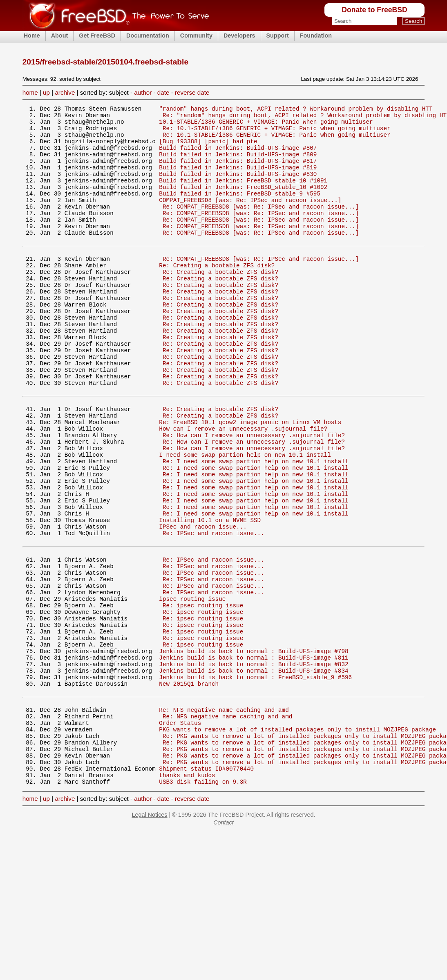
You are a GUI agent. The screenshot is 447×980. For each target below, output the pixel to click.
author (143, 92)
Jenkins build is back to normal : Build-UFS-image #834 (254, 773)
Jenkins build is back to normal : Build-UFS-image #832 (254, 766)
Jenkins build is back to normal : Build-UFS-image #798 (254, 750)
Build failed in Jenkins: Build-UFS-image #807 (238, 156)
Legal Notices (149, 937)
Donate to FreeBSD (374, 10)
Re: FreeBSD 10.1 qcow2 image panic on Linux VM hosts (250, 479)
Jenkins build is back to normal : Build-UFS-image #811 (254, 758)
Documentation (148, 36)
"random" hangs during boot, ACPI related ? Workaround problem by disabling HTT (296, 110)
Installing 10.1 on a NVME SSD (210, 596)
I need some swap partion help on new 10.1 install (245, 518)
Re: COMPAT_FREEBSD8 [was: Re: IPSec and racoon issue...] (261, 226)
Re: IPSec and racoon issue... (213, 611)
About (60, 36)
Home (32, 36)
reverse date (192, 92)
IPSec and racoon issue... (203, 603)
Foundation (316, 36)
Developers (239, 36)
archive (65, 92)
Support (278, 36)
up (46, 92)
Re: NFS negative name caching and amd (224, 819)
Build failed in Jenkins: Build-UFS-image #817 (238, 172)
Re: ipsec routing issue (203, 696)
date (163, 92)
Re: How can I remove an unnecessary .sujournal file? (254, 495)
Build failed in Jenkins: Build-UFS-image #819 (238, 179)
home (30, 92)
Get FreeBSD (97, 36)
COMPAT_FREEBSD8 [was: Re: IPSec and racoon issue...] (250, 218)
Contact (223, 945)
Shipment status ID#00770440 (206, 888)
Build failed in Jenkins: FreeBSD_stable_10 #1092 (243, 203)
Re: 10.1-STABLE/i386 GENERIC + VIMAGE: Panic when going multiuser (277, 133)
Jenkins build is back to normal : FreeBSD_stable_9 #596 (255, 781)
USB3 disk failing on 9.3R (203, 904)
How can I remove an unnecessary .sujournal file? (243, 487)
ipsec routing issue (192, 688)
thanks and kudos (187, 896)
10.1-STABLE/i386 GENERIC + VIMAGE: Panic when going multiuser (266, 125)
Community (196, 36)
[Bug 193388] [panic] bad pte (208, 148)
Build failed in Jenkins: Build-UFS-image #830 (238, 187)
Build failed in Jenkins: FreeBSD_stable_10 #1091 (243, 195)
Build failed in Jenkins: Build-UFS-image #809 (238, 164)
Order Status (180, 834)
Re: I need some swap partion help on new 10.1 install (256, 526)
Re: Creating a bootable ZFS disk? (217, 294)
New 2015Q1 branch (189, 789)
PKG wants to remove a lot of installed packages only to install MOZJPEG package (297, 842)
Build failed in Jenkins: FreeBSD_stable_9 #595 (240, 210)
